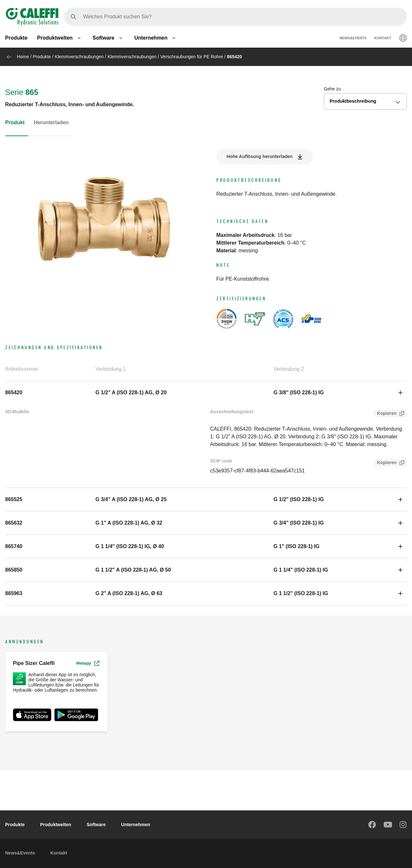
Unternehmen (136, 825)
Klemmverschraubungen (79, 57)
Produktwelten (56, 825)
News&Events (353, 38)
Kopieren (385, 414)
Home (23, 57)
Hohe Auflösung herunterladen (260, 156)
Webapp (88, 663)
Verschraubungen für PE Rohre (192, 57)
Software (96, 825)
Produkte (16, 38)
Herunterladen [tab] (51, 122)
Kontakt (383, 38)
